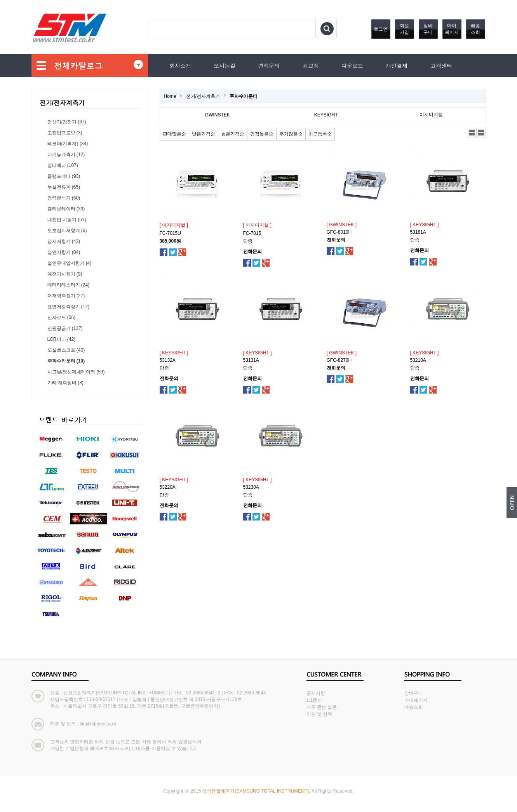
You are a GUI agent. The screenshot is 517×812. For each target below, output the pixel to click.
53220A (168, 487)
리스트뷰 (472, 133)
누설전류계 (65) (64, 187)
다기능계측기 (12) (66, 154)
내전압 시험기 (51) (67, 220)
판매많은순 (174, 134)
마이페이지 (452, 29)
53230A (251, 487)
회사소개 (180, 66)
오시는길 (225, 66)
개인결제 (397, 66)
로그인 (381, 29)
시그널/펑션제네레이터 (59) (76, 372)
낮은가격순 (204, 134)
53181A (418, 232)
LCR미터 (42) (62, 339)
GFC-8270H (339, 360)
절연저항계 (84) (64, 252)
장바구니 (428, 29)
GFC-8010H (339, 232)
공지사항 (316, 693)
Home (170, 96)
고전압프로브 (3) (65, 133)
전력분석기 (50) (64, 198)
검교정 (311, 66)
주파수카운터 (244, 96)
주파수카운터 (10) (66, 361)
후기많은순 (291, 134)
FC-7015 (252, 233)
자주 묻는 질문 (322, 707)
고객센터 (441, 66)
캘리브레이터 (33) (66, 209)
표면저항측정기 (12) (69, 307)
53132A (168, 360)
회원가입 (404, 29)
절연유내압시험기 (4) (70, 263)
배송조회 (475, 29)
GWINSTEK (218, 115)
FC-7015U (170, 233)
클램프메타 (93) (64, 176)
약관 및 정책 (319, 714)
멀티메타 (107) (63, 165)
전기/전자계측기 (203, 96)
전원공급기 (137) (65, 328)
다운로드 (352, 66)
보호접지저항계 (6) (67, 231)
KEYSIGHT (326, 115)
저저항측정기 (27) (66, 296)
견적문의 (269, 66)
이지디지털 (431, 115)
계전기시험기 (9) (65, 274)
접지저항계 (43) (64, 241)
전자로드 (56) (62, 318)
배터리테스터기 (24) (69, 285)
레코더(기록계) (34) (68, 144)
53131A (251, 360)
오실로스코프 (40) (66, 350)
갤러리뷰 (481, 133)
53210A (418, 360)
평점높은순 (262, 134)
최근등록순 (320, 134)
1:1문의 (314, 700)
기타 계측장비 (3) (65, 383)
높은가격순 (233, 134)
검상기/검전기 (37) (67, 122)
